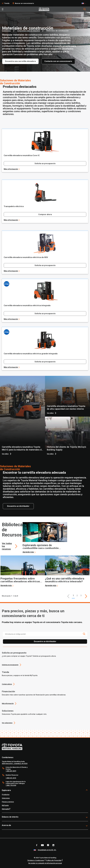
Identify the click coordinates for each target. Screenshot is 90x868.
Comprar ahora (45, 214)
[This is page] (86, 596)
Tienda (5, 672)
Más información (11, 169)
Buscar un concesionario (24, 3)
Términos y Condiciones (36, 860)
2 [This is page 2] (77, 596)
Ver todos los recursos (7, 546)
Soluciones (8, 711)
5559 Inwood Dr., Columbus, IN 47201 (15, 763)
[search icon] (84, 634)
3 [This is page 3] (81, 596)
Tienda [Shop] (7, 3)
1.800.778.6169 (11, 785)
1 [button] (73, 596)
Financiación (8, 691)
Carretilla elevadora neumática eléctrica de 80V (26, 257)
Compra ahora (7, 684)
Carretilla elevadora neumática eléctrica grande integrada (31, 354)
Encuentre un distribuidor (45, 641)
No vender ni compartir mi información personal (45, 863)
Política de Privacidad (54, 860)
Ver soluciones (7, 723)
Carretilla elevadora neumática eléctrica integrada (27, 305)
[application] (45, 538)
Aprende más (28, 552)
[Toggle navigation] (3, 9)
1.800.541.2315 (11, 778)
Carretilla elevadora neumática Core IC (22, 155)
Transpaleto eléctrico (14, 206)
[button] (68, 596)
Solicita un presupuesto (45, 163)
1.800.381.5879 (11, 771)
